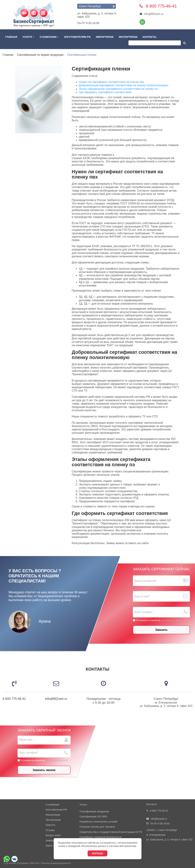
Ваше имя (26, 740)
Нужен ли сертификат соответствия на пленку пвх (111, 82)
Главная (11, 37)
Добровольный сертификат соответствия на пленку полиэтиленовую (124, 85)
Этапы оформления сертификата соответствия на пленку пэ (118, 89)
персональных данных (172, 620)
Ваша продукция (145, 581)
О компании (49, 37)
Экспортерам (128, 37)
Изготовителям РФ (77, 37)
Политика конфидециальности (56, 863)
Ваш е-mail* (142, 597)
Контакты (149, 37)
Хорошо (97, 853)
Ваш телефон (144, 612)
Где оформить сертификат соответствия (105, 92)
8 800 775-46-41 (14, 699)
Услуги (28, 37)
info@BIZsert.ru (151, 14)
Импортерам (105, 37)
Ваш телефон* (29, 753)
